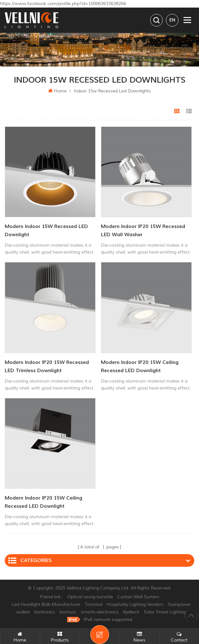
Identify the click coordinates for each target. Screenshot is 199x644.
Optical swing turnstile (90, 597)
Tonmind (94, 604)
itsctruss (68, 612)
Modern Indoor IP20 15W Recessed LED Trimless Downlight (47, 366)
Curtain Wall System (138, 597)
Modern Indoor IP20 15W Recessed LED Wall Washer (143, 231)
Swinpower (179, 604)
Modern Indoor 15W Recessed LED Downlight (46, 231)
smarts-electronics (100, 612)
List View (189, 111)
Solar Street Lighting (165, 612)
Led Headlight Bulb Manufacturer (46, 604)
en (172, 20)
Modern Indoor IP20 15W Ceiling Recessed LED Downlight (140, 366)
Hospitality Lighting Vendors (135, 604)
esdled (23, 612)
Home (57, 91)
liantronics (44, 612)
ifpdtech (131, 612)
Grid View (177, 111)
